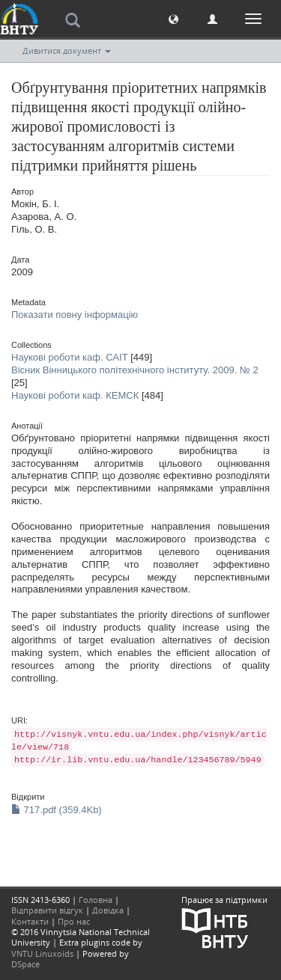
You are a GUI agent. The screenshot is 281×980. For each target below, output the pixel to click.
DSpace (25, 964)
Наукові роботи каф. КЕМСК (75, 395)
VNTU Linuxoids (42, 953)
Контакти (30, 921)
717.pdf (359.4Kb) (57, 810)
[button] (173, 18)
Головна (96, 900)
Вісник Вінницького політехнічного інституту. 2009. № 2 (135, 370)
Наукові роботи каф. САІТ (70, 357)
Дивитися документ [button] (67, 50)
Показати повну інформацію (75, 315)
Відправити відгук (47, 910)
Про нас (74, 921)
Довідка (108, 910)
